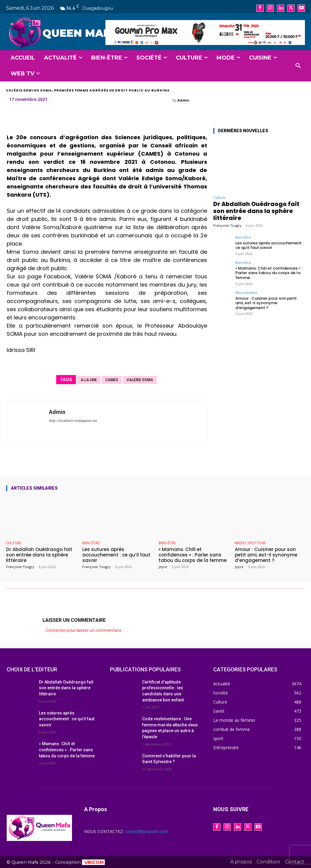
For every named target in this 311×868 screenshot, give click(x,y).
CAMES (112, 380)
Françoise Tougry (227, 225)
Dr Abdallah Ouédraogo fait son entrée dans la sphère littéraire (256, 211)
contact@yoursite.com (146, 831)
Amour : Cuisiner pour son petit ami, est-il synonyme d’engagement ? (266, 303)
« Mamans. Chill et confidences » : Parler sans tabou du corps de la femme (269, 273)
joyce (163, 567)
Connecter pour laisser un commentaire (84, 630)
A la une (89, 380)
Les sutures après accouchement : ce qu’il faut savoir (269, 245)
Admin (183, 100)
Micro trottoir (246, 293)
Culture (219, 197)
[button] (298, 66)
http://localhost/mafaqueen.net (73, 421)
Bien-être (243, 237)
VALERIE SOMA (140, 380)
